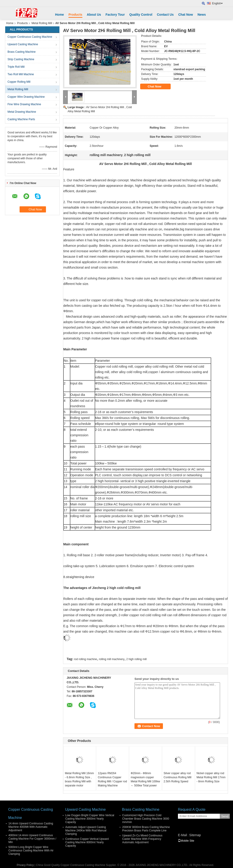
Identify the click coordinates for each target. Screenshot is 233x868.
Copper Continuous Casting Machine (30, 37)
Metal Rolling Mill (42, 23)
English (217, 3)
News (202, 15)
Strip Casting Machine (21, 59)
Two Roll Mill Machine (21, 74)
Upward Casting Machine (23, 44)
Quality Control (141, 15)
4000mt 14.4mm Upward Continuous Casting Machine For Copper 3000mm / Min (32, 839)
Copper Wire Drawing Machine (26, 97)
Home (60, 15)
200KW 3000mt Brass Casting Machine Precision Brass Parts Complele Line (146, 829)
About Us (94, 15)
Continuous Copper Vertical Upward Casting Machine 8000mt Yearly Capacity (87, 842)
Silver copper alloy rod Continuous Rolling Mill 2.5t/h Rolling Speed (177, 777)
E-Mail (182, 835)
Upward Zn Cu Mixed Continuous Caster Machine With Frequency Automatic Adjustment (142, 839)
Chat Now (186, 15)
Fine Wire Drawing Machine (24, 104)
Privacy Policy (25, 865)
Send (225, 816)
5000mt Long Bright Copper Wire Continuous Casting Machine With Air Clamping (31, 851)
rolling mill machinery (112, 659)
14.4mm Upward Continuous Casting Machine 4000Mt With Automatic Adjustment (31, 827)
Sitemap (195, 835)
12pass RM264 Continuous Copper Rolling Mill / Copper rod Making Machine (112, 779)
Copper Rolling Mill (19, 82)
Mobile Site (186, 841)
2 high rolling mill (136, 659)
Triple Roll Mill (16, 67)
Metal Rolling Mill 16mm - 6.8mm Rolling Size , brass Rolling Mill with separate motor (79, 779)
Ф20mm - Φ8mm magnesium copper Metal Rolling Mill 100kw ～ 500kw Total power (145, 779)
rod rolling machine (85, 659)
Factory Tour (115, 15)
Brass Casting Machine (22, 52)
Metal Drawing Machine (22, 112)
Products (75, 15)
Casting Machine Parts (21, 119)
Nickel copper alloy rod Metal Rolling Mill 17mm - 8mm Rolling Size (211, 777)
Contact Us (165, 15)
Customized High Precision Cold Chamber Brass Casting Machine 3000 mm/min (146, 819)
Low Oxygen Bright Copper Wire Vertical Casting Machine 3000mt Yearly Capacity (90, 819)
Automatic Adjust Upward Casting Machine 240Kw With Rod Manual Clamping (86, 831)
